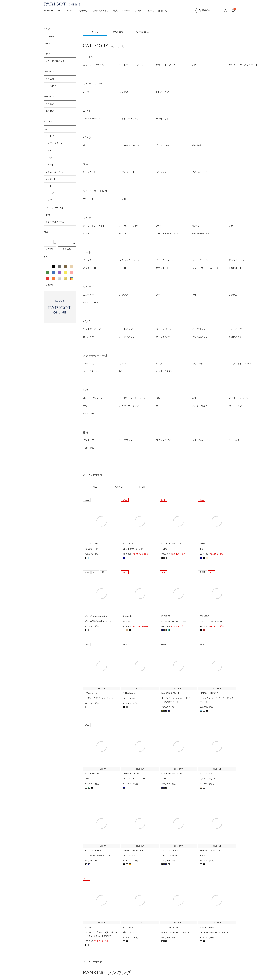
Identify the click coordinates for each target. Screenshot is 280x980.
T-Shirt (203, 549)
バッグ (49, 200)
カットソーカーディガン (131, 65)
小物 (47, 215)
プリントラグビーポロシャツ (99, 698)
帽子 (194, 398)
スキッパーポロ (207, 779)
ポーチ (159, 406)
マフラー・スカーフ (238, 398)
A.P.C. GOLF (129, 544)
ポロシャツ (128, 932)
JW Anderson (91, 693)
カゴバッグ (88, 337)
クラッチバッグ (163, 337)
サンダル (233, 295)
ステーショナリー (201, 440)
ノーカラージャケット (130, 226)
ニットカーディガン (129, 119)
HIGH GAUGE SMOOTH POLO (176, 621)
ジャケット (51, 179)
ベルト (159, 398)
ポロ (194, 65)
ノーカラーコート (165, 260)
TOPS (164, 549)
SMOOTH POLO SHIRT (211, 621)
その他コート (235, 268)
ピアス (159, 364)
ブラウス (124, 92)
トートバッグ (126, 329)
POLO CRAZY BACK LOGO (98, 856)
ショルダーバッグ (92, 329)
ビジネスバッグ (200, 337)
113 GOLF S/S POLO (171, 856)
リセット (50, 249)
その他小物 (88, 413)
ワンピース (88, 199)
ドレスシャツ (162, 92)
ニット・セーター (92, 119)
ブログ (138, 11)
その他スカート (200, 172)
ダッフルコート (236, 260)
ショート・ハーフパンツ (132, 145)
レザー (232, 226)
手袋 (85, 406)
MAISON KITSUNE (170, 693)
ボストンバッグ (163, 329)
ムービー (126, 11)
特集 (115, 11)
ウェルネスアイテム (55, 222)
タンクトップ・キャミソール (243, 65)
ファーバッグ (235, 329)
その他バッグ (235, 337)
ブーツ (159, 295)
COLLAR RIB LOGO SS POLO (214, 932)
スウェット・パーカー (167, 65)
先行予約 (83, 11)
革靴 (194, 295)
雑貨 (86, 432)
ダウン (123, 233)
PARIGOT (166, 616)
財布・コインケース (93, 398)
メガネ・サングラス (129, 406)
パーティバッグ (127, 337)
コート (49, 186)
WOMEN (48, 11)
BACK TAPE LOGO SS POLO (175, 932)
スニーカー (88, 295)
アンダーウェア (200, 406)
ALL (47, 129)
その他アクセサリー (166, 371)
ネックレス (88, 364)
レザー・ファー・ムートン (206, 268)
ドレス (123, 199)
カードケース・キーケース (132, 398)
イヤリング (198, 364)
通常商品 (50, 104)
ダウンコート (162, 268)
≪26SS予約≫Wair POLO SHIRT (100, 621)
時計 (122, 371)
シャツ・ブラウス (54, 143)
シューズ (50, 193)
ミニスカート (90, 172)
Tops (87, 779)
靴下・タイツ (235, 406)
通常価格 (50, 79)
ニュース (150, 11)
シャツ (86, 92)
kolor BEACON (92, 773)
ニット (49, 150)
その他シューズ (91, 302)
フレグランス (126, 440)
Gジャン (196, 226)
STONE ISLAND (92, 544)
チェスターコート (92, 260)
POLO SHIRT (129, 698)
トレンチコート (200, 260)
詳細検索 (204, 10)
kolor (202, 544)
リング (123, 364)
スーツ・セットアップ (167, 233)
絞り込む (67, 249)
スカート (50, 165)
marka (88, 927)
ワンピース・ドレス (55, 172)
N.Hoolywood (130, 693)
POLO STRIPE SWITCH (134, 779)
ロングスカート (163, 172)
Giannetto (128, 616)
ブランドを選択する (55, 61)
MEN (60, 11)
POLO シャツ (91, 549)
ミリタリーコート (92, 268)
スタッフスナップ (100, 11)
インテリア (88, 440)
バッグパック (199, 329)
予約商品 (50, 111)
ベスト (86, 233)
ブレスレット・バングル (241, 364)
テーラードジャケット (94, 226)
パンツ (49, 158)
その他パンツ (199, 145)
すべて (95, 32)
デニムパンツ (162, 145)
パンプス (124, 295)
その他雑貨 (88, 448)
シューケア (234, 440)
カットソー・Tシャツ (94, 65)
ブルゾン (160, 226)
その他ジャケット (201, 233)
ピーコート (125, 268)
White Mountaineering (96, 616)
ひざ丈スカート (127, 172)
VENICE (127, 621)
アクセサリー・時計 (55, 208)
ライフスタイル (163, 440)
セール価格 (51, 86)
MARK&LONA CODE (172, 544)
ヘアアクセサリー (92, 371)
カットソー (51, 136)
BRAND (71, 11)
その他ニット (162, 119)
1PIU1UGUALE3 (131, 773)
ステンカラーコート (129, 260)
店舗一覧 (162, 11)
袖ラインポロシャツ (133, 549)
